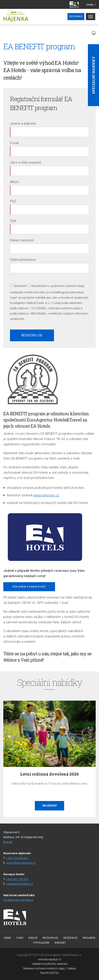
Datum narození (22, 240)
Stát (13, 221)
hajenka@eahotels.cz (20, 884)
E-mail (14, 143)
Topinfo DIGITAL (49, 973)
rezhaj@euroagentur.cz (21, 863)
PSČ (13, 201)
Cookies (71, 969)
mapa (8, 842)
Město (15, 182)
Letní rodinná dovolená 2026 (49, 774)
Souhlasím (20, 286)
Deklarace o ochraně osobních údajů (44, 969)
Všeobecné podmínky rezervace (49, 964)
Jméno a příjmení (23, 124)
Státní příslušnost (23, 260)
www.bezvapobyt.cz (49, 959)
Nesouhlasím (39, 286)
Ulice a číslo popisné (26, 162)
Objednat (49, 806)
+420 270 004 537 (17, 858)
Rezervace (76, 16)
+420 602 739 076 (17, 879)
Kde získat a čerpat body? (29, 586)
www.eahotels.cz (46, 495)
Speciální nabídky (93, 75)
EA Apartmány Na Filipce (18, 900)
